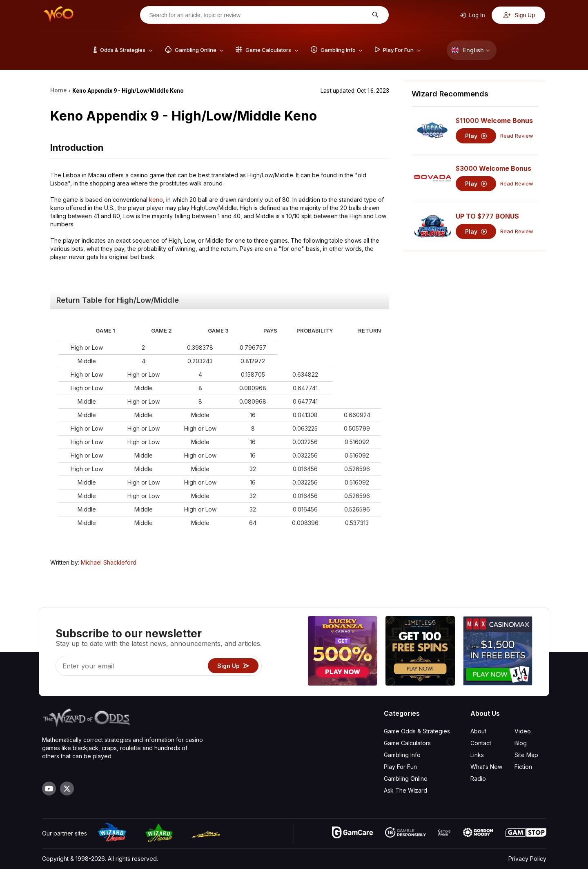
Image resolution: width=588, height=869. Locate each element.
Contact (481, 743)
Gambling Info (402, 755)
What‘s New (486, 767)
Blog (521, 743)
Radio (478, 779)
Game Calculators (407, 743)
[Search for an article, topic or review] (258, 15)
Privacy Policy (527, 859)
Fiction (523, 767)
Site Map (526, 755)
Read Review (517, 136)
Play (476, 136)
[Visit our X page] (67, 789)
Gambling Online (406, 779)
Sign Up (519, 15)
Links (477, 755)
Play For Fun (400, 767)
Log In (472, 15)
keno (156, 200)
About (478, 731)
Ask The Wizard (405, 790)
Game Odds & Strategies (417, 731)
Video (523, 731)
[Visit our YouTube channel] (49, 789)
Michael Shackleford (109, 562)
